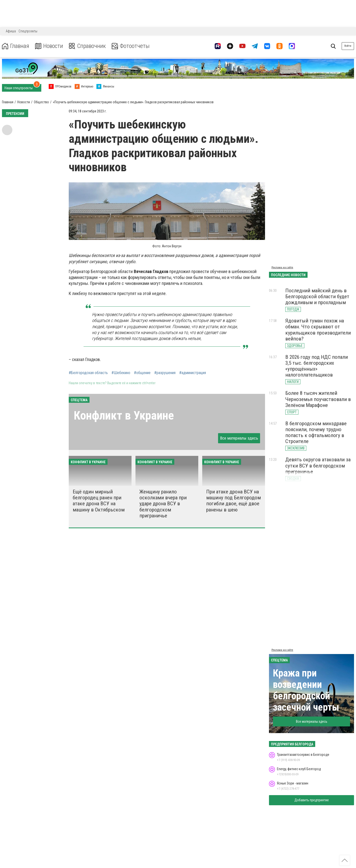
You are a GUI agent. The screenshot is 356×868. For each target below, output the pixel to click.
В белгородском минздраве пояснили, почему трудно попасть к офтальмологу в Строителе (316, 432)
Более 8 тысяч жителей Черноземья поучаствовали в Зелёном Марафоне (318, 399)
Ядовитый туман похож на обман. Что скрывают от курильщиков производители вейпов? (318, 330)
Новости (49, 46)
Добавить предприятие (312, 800)
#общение (142, 373)
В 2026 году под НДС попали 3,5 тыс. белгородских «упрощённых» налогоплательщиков (317, 366)
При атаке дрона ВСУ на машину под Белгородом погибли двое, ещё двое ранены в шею (234, 501)
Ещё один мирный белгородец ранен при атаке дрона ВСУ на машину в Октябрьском (99, 501)
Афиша (11, 31)
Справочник (87, 46)
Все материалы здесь (239, 438)
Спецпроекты (28, 31)
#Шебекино (121, 373)
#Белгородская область (88, 373)
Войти (348, 46)
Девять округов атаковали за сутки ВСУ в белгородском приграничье (318, 466)
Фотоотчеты (131, 46)
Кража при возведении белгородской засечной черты (306, 690)
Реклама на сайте (282, 267)
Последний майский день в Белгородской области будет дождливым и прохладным (317, 296)
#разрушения (165, 373)
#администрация (193, 373)
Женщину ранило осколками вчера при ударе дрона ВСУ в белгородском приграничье (163, 504)
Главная (16, 46)
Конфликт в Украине (124, 415)
